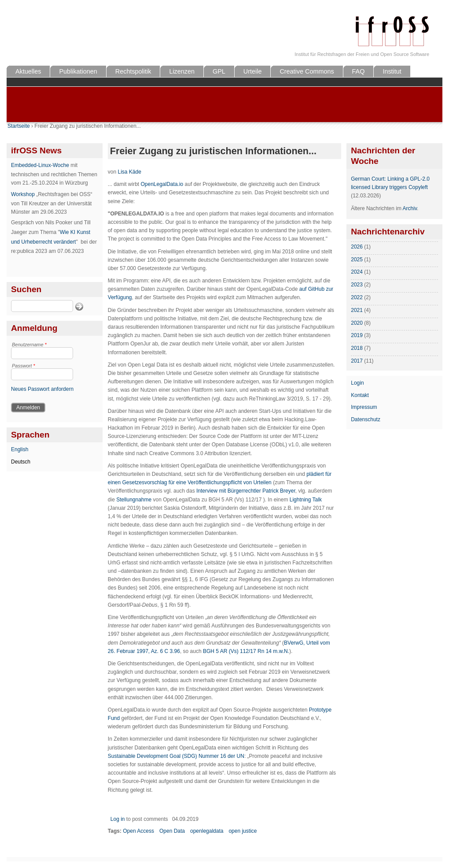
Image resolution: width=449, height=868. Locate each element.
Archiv (410, 208)
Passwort (24, 366)
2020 (357, 323)
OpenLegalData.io (162, 184)
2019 (357, 335)
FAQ (359, 71)
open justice (243, 831)
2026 (357, 247)
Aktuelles (28, 71)
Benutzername (29, 345)
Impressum (364, 407)
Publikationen (78, 71)
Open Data (172, 831)
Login (357, 383)
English (20, 449)
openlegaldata (207, 831)
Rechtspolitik (133, 71)
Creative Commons (307, 71)
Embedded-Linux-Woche (40, 165)
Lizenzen (182, 71)
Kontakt (360, 395)
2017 (357, 361)
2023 (357, 285)
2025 (357, 260)
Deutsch (21, 462)
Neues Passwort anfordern (42, 389)
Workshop (23, 194)
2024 (357, 272)
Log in (118, 819)
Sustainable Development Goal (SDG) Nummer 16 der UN (176, 756)
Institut (392, 71)
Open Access (138, 831)
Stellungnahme (134, 500)
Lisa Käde (129, 172)
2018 (357, 348)
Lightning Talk (306, 500)
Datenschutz (366, 419)
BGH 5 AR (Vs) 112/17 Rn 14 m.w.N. (245, 651)
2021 (357, 310)
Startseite (19, 126)
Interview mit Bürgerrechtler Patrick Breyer (246, 491)
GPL (219, 71)
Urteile (253, 71)
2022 (357, 297)
